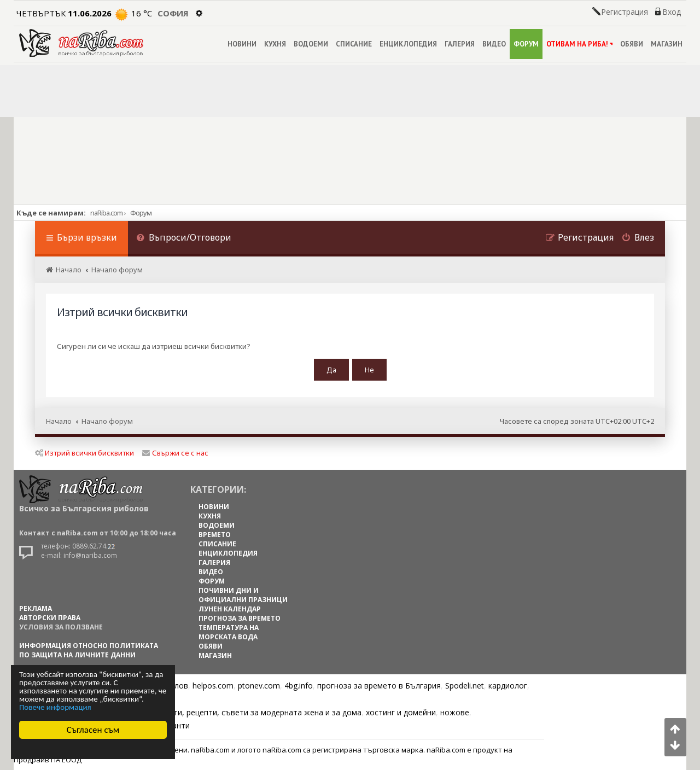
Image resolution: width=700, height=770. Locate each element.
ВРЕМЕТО (215, 535)
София (173, 13)
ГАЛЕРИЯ (460, 44)
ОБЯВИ (632, 44)
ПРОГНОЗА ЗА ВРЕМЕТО (240, 618)
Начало (59, 421)
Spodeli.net (465, 686)
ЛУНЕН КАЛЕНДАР (230, 609)
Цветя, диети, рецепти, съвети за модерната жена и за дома (247, 712)
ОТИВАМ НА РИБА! (579, 44)
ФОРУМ (526, 44)
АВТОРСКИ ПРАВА (50, 618)
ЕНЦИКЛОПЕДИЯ (408, 44)
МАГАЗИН (667, 44)
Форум (141, 213)
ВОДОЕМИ (311, 44)
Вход (672, 12)
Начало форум (107, 421)
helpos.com (213, 686)
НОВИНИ (242, 44)
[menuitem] (184, 239)
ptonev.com (259, 686)
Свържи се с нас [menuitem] (175, 453)
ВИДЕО (494, 44)
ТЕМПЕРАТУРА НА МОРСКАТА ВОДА (229, 632)
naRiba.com (106, 213)
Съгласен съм (93, 730)
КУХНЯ (275, 44)
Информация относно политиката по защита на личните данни (89, 650)
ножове (455, 712)
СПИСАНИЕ (354, 44)
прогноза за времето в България (379, 686)
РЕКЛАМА (36, 608)
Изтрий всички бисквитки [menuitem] (84, 453)
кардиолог (508, 686)
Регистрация (625, 12)
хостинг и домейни (401, 712)
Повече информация (55, 707)
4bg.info (299, 686)
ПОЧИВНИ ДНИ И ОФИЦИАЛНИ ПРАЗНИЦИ (243, 595)
